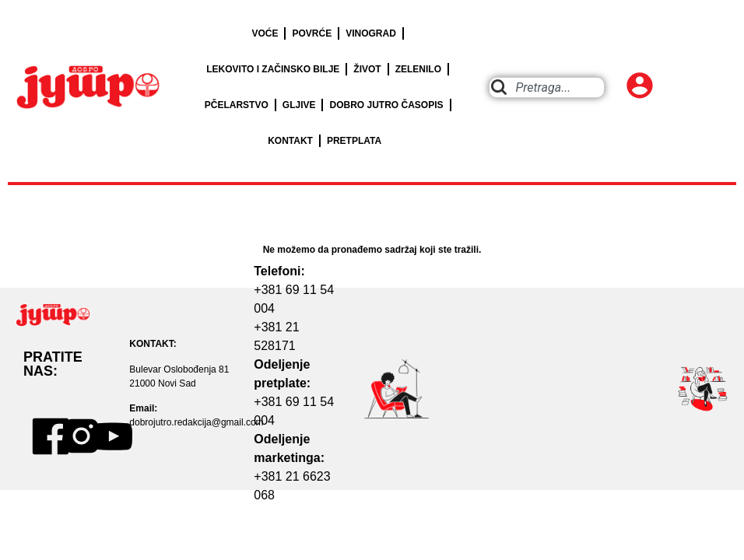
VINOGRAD (371, 33)
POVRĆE (312, 33)
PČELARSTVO (237, 105)
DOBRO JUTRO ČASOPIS (386, 105)
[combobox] (546, 87)
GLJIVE (299, 105)
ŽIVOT (367, 69)
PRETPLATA (354, 141)
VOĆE (265, 33)
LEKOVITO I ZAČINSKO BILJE (273, 69)
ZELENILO (418, 69)
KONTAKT (290, 141)
